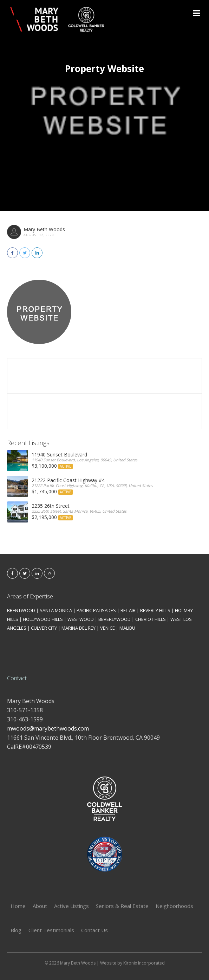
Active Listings (71, 906)
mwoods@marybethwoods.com (48, 728)
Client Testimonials (51, 930)
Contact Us (94, 930)
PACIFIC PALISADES (96, 610)
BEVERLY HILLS (155, 610)
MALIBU (127, 628)
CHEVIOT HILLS (151, 619)
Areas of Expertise (30, 596)
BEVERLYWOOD (115, 619)
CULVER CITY (44, 628)
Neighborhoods (174, 906)
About (40, 906)
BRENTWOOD (21, 610)
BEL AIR (128, 610)
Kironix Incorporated (144, 963)
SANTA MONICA (56, 610)
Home (18, 906)
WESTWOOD (81, 619)
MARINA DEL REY (79, 628)
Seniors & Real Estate (122, 906)
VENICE (107, 628)
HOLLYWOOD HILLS (43, 619)
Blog (16, 930)
